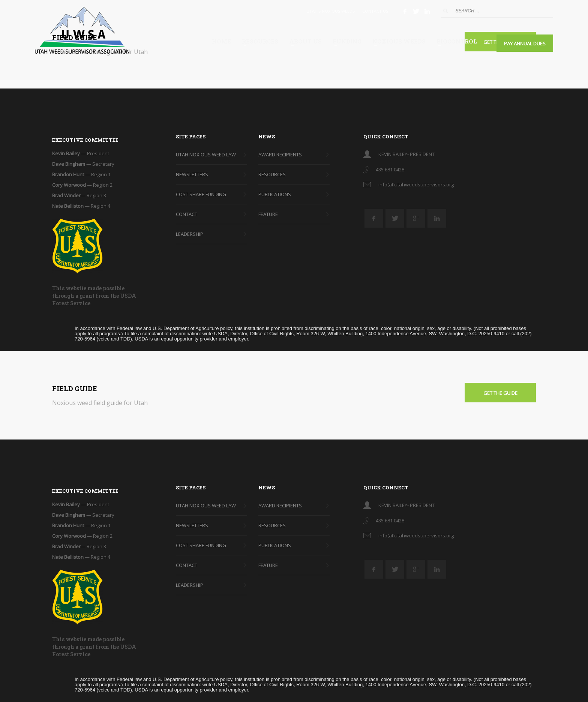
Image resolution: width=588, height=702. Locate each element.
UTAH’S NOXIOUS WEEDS (331, 11)
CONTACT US (375, 11)
